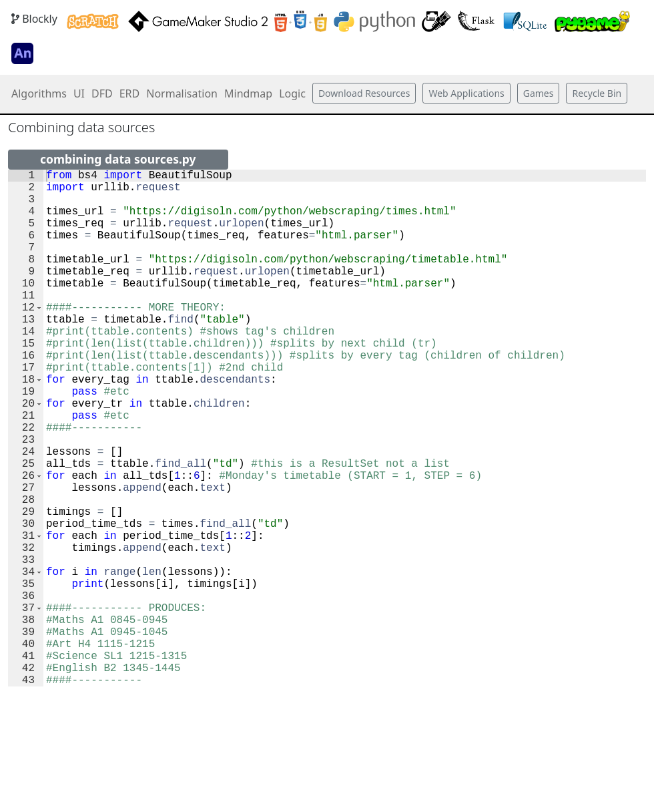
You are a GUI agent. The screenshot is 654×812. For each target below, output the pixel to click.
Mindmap (248, 93)
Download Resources (364, 93)
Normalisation (182, 93)
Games (539, 93)
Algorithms (39, 93)
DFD (102, 93)
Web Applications (466, 93)
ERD (130, 93)
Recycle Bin (597, 93)
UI (79, 93)
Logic (292, 93)
